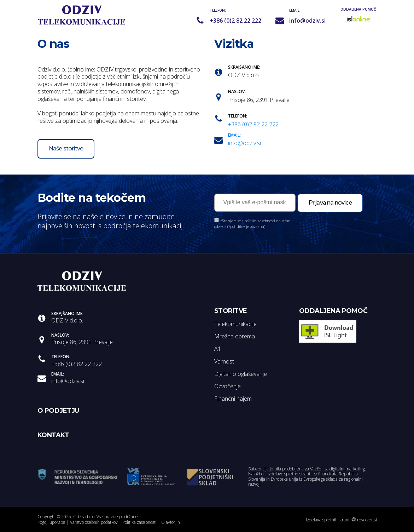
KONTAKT (53, 435)
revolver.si (367, 520)
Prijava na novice (330, 203)
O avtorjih (171, 522)
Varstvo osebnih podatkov (94, 522)
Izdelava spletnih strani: (328, 520)
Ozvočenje (228, 386)
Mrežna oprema (235, 336)
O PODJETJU (58, 411)
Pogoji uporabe (51, 522)
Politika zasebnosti (139, 522)
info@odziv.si (307, 21)
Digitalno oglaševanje (241, 374)
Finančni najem (233, 399)
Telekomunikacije (235, 324)
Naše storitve (66, 148)
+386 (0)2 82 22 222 (235, 21)
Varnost (224, 361)
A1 (218, 349)
